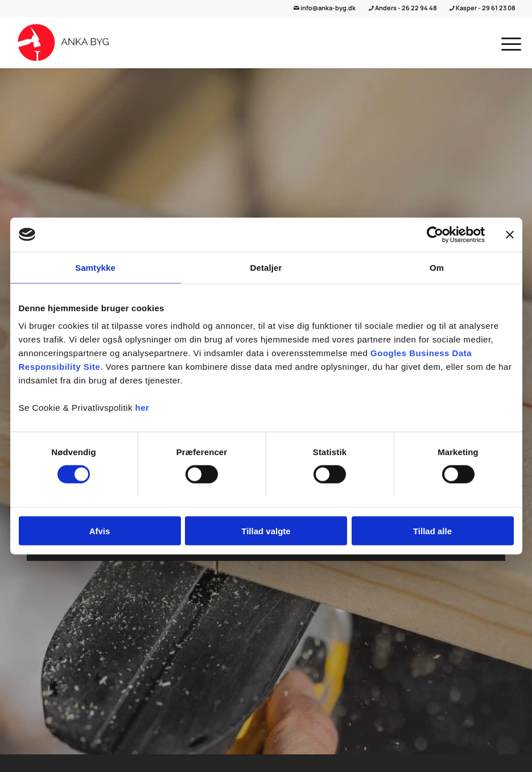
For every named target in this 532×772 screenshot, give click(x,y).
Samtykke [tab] (95, 267)
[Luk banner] (510, 234)
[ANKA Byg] (63, 43)
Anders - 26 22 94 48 (403, 8)
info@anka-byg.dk (325, 8)
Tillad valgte (266, 531)
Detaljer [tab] (266, 267)
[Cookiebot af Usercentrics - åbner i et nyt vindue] (435, 234)
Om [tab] (437, 267)
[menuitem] (506, 43)
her (143, 408)
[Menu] (506, 43)
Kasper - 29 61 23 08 (482, 8)
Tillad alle (432, 531)
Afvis (100, 531)
